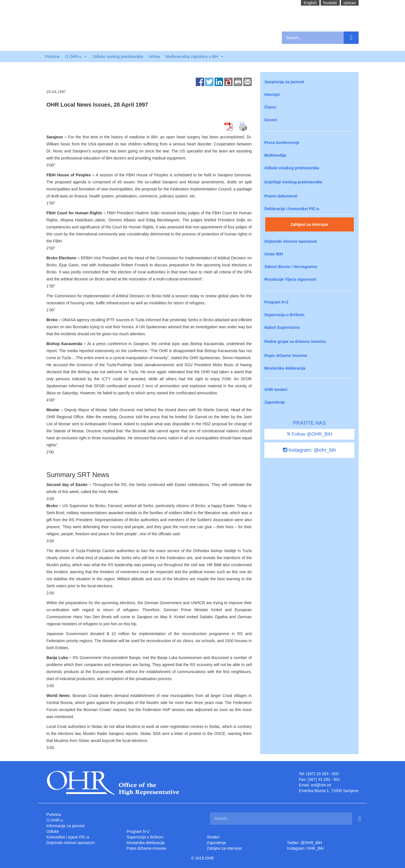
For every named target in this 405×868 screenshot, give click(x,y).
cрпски (350, 3)
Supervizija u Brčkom (284, 315)
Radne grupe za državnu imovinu (295, 341)
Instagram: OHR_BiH (305, 848)
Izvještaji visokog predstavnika (293, 182)
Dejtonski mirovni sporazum (291, 241)
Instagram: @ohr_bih (309, 450)
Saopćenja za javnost (284, 82)
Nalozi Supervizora (282, 327)
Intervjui (272, 95)
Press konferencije (282, 143)
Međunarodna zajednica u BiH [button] (195, 57)
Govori (271, 120)
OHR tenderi (276, 390)
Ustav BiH (274, 254)
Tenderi (213, 837)
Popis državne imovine (286, 356)
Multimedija (275, 155)
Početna (52, 57)
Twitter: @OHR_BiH (304, 843)
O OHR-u (55, 820)
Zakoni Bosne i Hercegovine (291, 267)
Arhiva (154, 57)
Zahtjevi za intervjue (309, 224)
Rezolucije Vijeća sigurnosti (290, 279)
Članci (270, 107)
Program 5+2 (276, 302)
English (310, 3)
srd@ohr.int (321, 785)
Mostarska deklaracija (285, 368)
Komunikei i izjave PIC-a (68, 837)
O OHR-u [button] (76, 57)
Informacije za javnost (65, 826)
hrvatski (330, 3)
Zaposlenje (275, 402)
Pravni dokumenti (281, 196)
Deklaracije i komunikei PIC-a (292, 209)
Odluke (53, 831)
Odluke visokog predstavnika (118, 57)
